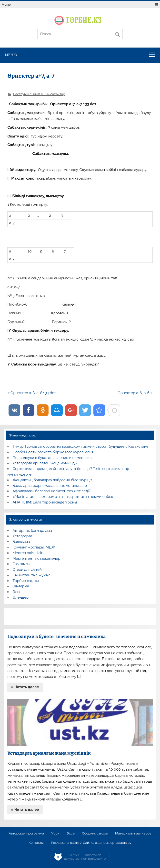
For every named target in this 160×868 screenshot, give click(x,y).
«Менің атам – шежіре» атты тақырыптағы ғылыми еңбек (63, 497)
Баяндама (21, 542)
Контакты (36, 843)
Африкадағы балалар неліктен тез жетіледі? (52, 491)
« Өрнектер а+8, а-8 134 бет (32, 393)
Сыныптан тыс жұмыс (32, 575)
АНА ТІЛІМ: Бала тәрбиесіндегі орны (45, 502)
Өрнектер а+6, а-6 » (135, 393)
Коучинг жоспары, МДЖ (34, 547)
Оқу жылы (21, 564)
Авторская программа (26, 834)
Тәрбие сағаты (26, 581)
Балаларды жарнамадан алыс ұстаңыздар (50, 486)
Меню (6, 5)
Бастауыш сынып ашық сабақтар (39, 94)
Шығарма (21, 586)
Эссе (17, 592)
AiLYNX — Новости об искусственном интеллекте (85, 857)
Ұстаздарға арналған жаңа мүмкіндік (45, 463)
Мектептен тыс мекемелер (37, 559)
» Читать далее (25, 687)
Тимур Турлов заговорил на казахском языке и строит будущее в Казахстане (81, 446)
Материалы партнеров (133, 834)
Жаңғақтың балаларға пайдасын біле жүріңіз (52, 480)
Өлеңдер (21, 597)
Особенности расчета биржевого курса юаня (53, 452)
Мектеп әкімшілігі (28, 553)
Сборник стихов (95, 834)
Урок (55, 834)
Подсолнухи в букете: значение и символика (52, 458)
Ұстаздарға (22, 536)
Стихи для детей (27, 570)
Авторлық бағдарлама (32, 531)
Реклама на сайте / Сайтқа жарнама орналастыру (91, 843)
